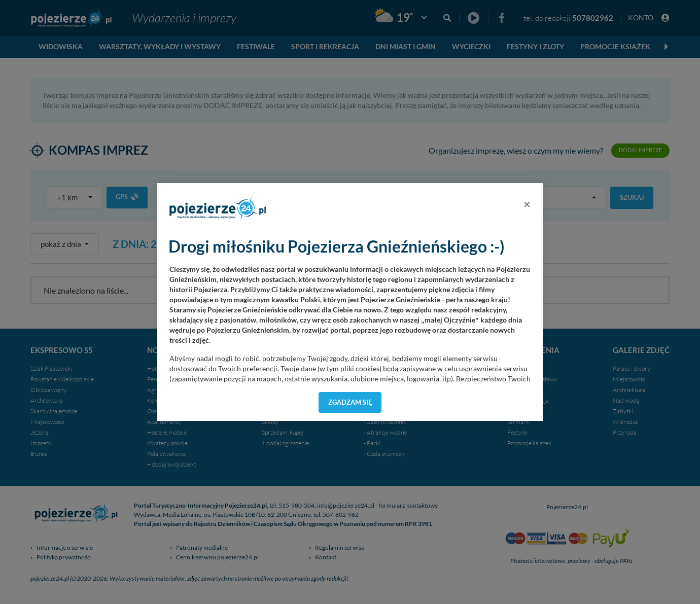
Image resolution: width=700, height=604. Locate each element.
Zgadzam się (350, 402)
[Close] (527, 204)
